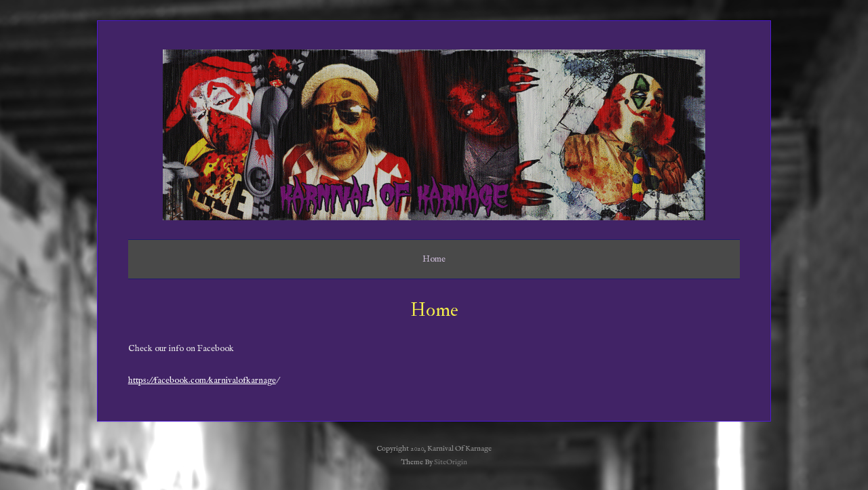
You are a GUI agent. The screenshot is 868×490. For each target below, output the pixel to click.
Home (434, 259)
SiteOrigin (451, 462)
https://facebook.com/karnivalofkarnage (202, 381)
